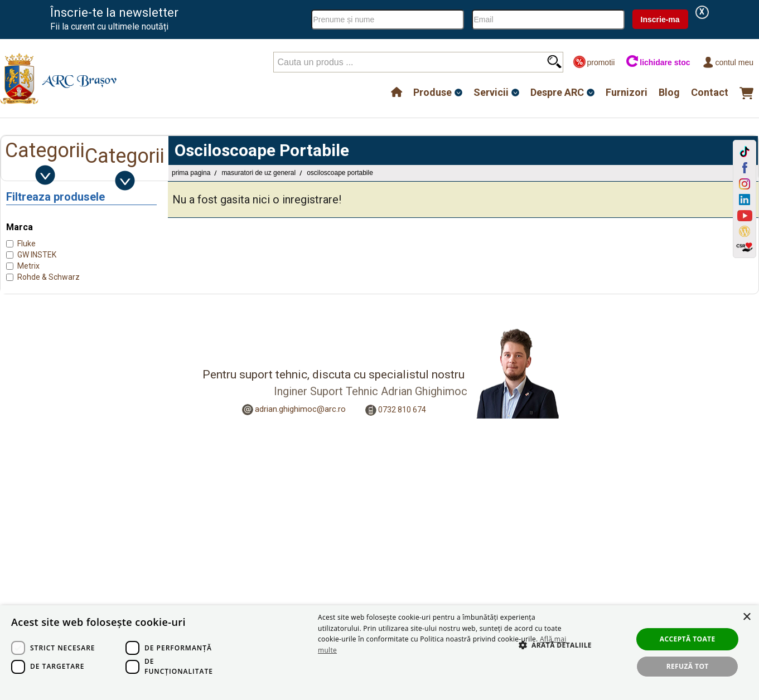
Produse (432, 92)
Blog (669, 92)
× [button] (746, 617)
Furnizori (627, 92)
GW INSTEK (37, 255)
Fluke (26, 244)
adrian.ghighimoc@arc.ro (300, 409)
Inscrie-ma (660, 20)
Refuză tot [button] (688, 666)
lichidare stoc (658, 62)
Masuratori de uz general (258, 173)
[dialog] (379, 653)
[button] (550, 657)
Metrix (28, 266)
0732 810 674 (402, 409)
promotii (594, 62)
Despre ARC (557, 92)
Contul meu (727, 62)
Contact (710, 92)
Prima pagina (191, 173)
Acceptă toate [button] (688, 639)
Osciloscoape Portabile (340, 173)
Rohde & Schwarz (49, 277)
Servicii (491, 92)
